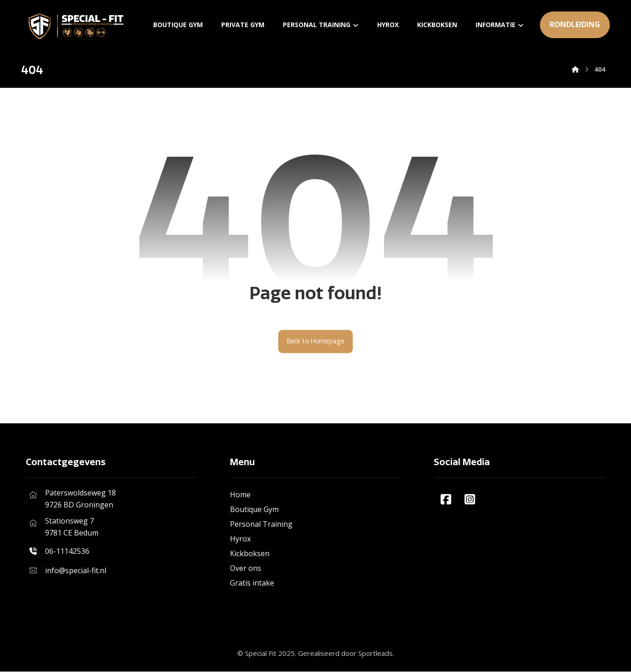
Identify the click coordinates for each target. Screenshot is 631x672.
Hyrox (240, 539)
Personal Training (261, 524)
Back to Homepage (316, 342)
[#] (446, 500)
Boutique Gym (254, 510)
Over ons (246, 569)
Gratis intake (252, 583)
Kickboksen (250, 554)
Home (240, 495)
